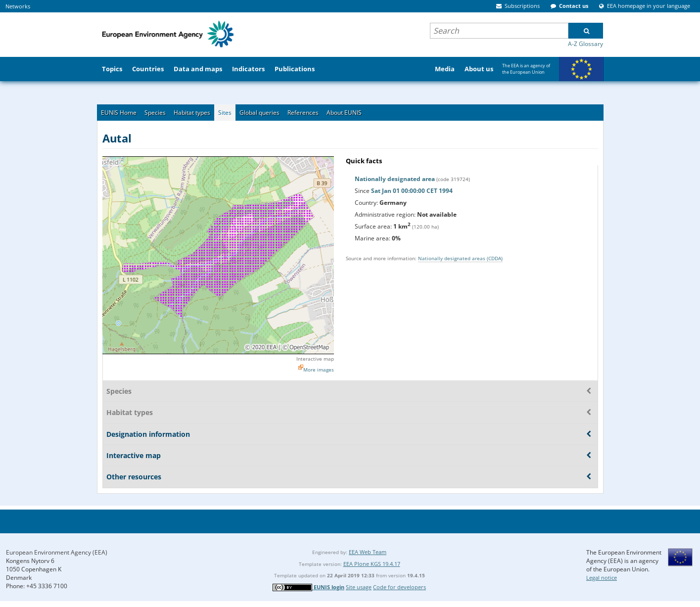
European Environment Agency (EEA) (57, 552)
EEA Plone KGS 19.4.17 (372, 564)
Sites (225, 113)
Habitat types (192, 113)
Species (155, 113)
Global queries (259, 113)
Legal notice (602, 578)
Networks (18, 6)
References (303, 113)
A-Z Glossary (585, 44)
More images (319, 370)
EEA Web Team (368, 552)
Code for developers (399, 587)
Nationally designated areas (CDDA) (460, 258)
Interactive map (315, 359)
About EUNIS (344, 113)
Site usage (359, 587)
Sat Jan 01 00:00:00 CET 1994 (412, 191)
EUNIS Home (119, 113)
